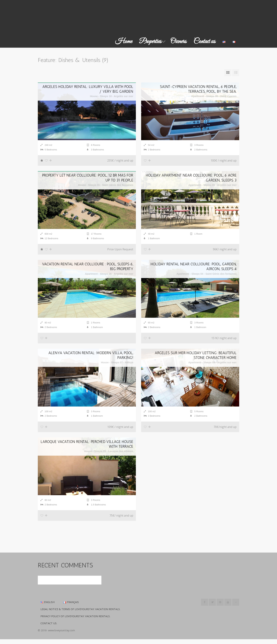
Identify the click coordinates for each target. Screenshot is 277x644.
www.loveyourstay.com (61, 635)
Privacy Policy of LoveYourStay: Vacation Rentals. (75, 621)
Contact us (204, 41)
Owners (178, 41)
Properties (150, 41)
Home (124, 41)
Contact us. (49, 628)
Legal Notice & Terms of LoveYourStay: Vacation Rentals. (80, 614)
